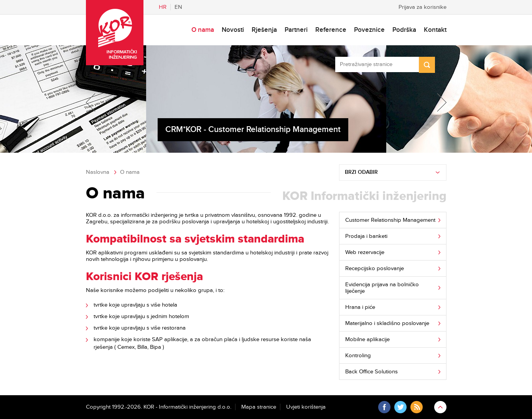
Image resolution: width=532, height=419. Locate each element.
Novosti (233, 30)
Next (437, 102)
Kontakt (435, 30)
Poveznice (369, 30)
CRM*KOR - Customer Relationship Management (253, 129)
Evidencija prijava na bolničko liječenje (382, 288)
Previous (95, 102)
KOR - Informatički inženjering (115, 33)
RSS (417, 407)
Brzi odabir (361, 172)
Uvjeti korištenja (306, 407)
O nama (203, 30)
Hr (163, 7)
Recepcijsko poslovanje (375, 268)
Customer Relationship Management (390, 220)
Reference (331, 30)
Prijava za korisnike (422, 7)
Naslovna (98, 172)
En (178, 7)
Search (427, 65)
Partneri (296, 30)
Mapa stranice (259, 407)
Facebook (384, 407)
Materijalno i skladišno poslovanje (387, 323)
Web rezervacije (365, 252)
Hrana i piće (360, 307)
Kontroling (358, 355)
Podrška (404, 30)
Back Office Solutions (371, 372)
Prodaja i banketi (366, 236)
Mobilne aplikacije (367, 339)
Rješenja (264, 30)
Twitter (400, 407)
